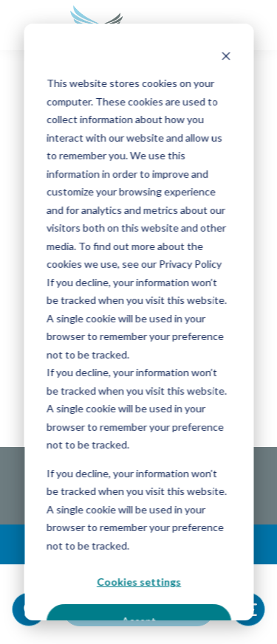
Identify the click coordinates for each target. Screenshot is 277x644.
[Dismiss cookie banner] (225, 56)
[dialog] (138, 322)
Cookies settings (139, 582)
